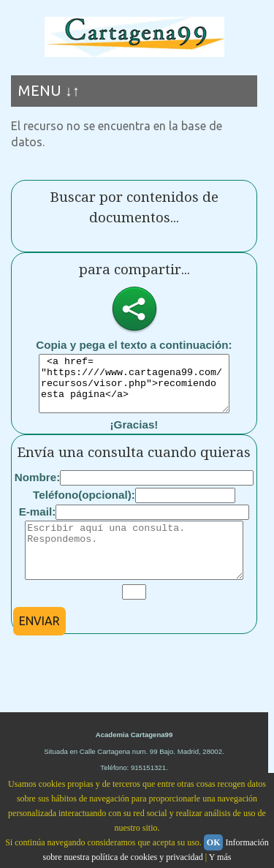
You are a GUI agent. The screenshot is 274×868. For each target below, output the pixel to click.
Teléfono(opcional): (84, 506)
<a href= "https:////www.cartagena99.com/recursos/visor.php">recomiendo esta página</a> (134, 389)
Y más (220, 857)
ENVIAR (39, 643)
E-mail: (38, 522)
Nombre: (37, 488)
